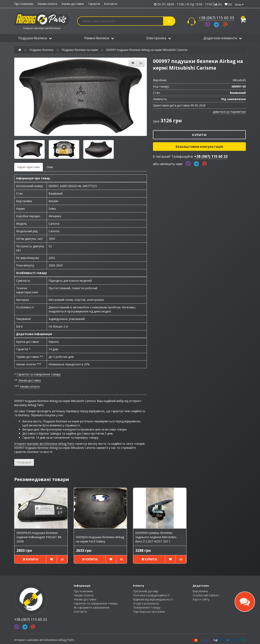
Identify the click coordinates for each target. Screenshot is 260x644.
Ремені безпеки (99, 38)
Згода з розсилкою (146, 603)
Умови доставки (73, 4)
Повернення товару (147, 607)
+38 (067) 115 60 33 (216, 18)
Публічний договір (146, 591)
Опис (50, 167)
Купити (199, 135)
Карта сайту (201, 599)
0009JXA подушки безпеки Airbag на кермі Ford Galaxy (100, 539)
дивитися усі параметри (229, 112)
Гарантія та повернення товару (39, 374)
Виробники (200, 591)
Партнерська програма (149, 612)
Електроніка (159, 38)
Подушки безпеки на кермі (80, 50)
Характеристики (29, 167)
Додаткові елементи (223, 38)
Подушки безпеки (35, 38)
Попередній (24, 462)
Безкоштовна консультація (199, 147)
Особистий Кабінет (206, 595)
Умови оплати (47, 4)
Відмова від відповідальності (153, 599)
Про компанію (24, 4)
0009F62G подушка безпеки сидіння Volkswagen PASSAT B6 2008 (39, 537)
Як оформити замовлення (92, 607)
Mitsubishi (239, 80)
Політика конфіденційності (151, 595)
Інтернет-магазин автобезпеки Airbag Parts (44, 444)
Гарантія (94, 4)
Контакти (111, 4)
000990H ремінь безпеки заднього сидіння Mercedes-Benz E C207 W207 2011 (156, 537)
